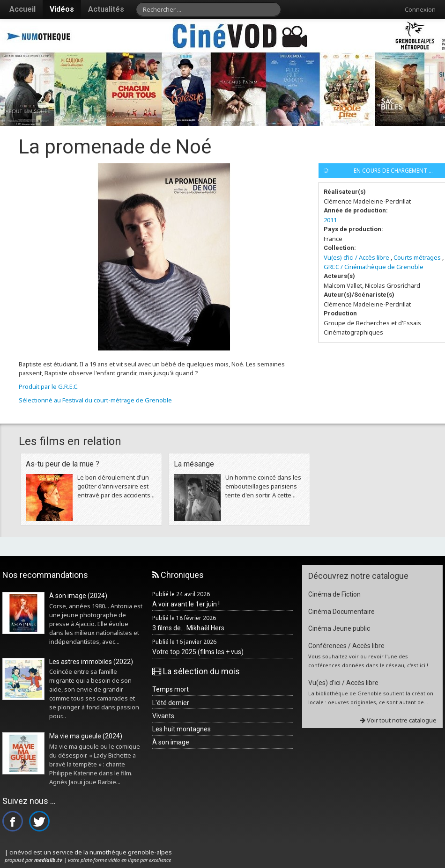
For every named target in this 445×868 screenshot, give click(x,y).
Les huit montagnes (182, 729)
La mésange (194, 464)
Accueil (22, 9)
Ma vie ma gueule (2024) (86, 736)
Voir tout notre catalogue (398, 720)
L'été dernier (171, 703)
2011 (330, 220)
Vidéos (62, 9)
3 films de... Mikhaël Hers (188, 628)
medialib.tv (48, 860)
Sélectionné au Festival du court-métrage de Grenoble (95, 400)
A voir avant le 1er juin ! (186, 604)
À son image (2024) (78, 596)
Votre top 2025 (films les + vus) (198, 652)
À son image (171, 742)
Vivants (163, 716)
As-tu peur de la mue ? (63, 464)
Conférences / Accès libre (346, 646)
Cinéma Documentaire (341, 612)
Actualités (106, 9)
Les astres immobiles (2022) (91, 662)
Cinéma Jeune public (339, 628)
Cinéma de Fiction (334, 594)
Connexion (420, 9)
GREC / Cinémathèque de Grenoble (374, 267)
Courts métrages (417, 257)
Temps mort (171, 689)
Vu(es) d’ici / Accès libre (356, 257)
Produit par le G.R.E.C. (49, 387)
